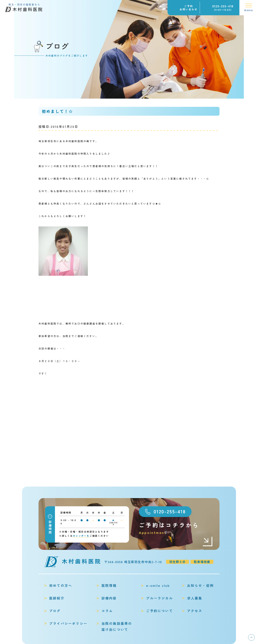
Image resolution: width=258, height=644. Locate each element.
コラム (107, 611)
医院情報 (109, 585)
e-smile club (158, 585)
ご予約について (159, 611)
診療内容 (109, 598)
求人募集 (195, 598)
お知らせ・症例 (200, 585)
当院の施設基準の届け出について (117, 626)
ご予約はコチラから (176, 528)
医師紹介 (57, 598)
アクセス (195, 611)
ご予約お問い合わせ (189, 8)
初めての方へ (61, 585)
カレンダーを (81, 536)
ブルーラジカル (159, 598)
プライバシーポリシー (68, 623)
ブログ (55, 611)
